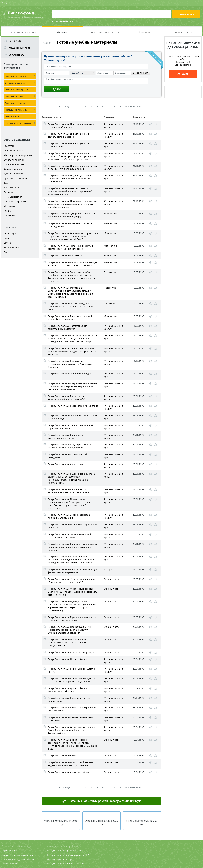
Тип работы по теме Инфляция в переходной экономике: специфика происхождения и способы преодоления (72, 204)
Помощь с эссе (12, 117)
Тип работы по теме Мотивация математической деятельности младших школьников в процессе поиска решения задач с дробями (70, 292)
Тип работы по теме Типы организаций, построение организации (70, 536)
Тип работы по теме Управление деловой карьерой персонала (70, 427)
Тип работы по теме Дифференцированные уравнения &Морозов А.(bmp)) (72, 215)
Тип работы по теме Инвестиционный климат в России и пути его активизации (73, 167)
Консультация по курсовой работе (65, 851)
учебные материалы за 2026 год (61, 822)
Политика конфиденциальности (18, 859)
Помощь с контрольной (16, 110)
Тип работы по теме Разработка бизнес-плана (73, 406)
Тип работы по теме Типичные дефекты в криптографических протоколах (70, 247)
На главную (15, 41)
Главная (46, 43)
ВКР (87, 855)
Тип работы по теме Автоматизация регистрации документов (67, 327)
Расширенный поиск (63, 21)
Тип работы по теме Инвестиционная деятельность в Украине (68, 135)
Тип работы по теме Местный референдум (71, 652)
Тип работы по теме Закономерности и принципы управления (69, 516)
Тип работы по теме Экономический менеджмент (68, 456)
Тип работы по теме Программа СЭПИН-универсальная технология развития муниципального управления (70, 630)
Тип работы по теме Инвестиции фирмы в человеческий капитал (71, 125)
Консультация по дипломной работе (66, 855)
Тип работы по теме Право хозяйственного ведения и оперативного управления (71, 764)
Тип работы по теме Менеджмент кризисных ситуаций (72, 526)
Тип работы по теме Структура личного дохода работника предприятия (69, 446)
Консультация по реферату (61, 859)
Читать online (156, 124)
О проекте (7, 3)
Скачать (151, 124)
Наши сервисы (183, 32)
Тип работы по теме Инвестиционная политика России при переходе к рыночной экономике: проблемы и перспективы (72, 156)
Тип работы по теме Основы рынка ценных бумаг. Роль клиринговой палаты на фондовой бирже (71, 730)
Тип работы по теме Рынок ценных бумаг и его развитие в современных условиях (71, 680)
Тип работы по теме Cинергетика (66, 464)
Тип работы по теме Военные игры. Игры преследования (70, 225)
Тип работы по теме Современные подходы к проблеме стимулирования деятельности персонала (73, 547)
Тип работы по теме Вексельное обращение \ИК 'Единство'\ (72, 709)
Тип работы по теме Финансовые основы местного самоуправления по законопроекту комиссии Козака (72, 592)
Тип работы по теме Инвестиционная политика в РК (68, 145)
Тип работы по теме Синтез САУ (65, 255)
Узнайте (183, 74)
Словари (145, 32)
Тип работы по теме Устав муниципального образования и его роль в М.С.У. (72, 580)
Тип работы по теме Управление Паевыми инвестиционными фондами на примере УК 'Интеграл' (72, 351)
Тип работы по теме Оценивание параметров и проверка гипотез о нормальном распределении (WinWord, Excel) (73, 236)
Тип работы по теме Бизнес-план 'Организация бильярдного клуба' (66, 397)
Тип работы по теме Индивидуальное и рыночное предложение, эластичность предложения (69, 178)
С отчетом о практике (15, 83)
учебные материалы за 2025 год (102, 822)
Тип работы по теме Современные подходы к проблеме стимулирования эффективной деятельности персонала (73, 386)
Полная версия (9, 864)
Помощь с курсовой (14, 96)
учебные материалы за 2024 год (142, 822)
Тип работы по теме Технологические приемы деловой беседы (73, 417)
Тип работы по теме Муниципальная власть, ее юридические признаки (72, 619)
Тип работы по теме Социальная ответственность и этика (66, 436)
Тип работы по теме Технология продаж (70, 374)
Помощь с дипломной (15, 76)
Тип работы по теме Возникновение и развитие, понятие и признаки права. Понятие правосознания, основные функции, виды (72, 744)
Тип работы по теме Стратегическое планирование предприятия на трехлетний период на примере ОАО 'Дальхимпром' (72, 560)
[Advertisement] (20, 307)
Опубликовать (16, 55)
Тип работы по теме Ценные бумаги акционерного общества (67, 690)
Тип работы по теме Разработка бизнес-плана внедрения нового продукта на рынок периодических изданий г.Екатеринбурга (73, 338)
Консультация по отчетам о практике (66, 864)
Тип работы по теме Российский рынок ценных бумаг (69, 699)
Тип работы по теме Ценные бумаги (67, 659)
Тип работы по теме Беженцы (64, 755)
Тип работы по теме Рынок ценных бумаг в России (71, 670)
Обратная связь (10, 851)
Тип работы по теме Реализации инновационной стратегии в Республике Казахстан (70, 364)
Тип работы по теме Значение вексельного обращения (71, 719)
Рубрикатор (63, 32)
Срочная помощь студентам (18, 123)
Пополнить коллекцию (22, 32)
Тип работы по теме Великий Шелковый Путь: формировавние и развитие (73, 571)
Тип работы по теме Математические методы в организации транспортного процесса (73, 264)
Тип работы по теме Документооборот (69, 772)
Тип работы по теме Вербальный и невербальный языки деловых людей (68, 491)
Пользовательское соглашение (17, 855)
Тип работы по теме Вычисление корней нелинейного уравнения (70, 318)
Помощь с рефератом (15, 103)
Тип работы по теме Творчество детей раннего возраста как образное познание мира (70, 306)
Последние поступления (104, 32)
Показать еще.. (133, 106)
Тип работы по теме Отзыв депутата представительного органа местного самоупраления (68, 642)
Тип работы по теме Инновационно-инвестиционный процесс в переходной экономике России (70, 191)
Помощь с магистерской (16, 90)
